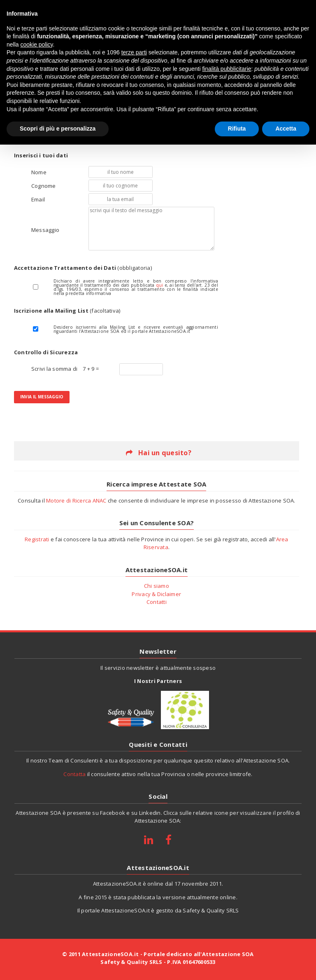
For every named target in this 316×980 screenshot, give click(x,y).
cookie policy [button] (36, 44)
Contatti (157, 602)
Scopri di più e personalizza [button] (58, 129)
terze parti (134, 52)
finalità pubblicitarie (227, 69)
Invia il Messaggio (42, 397)
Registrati (37, 539)
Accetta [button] (286, 129)
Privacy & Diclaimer (156, 594)
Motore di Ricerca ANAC (76, 501)
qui (160, 285)
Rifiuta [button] (237, 129)
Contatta (74, 774)
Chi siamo (157, 586)
